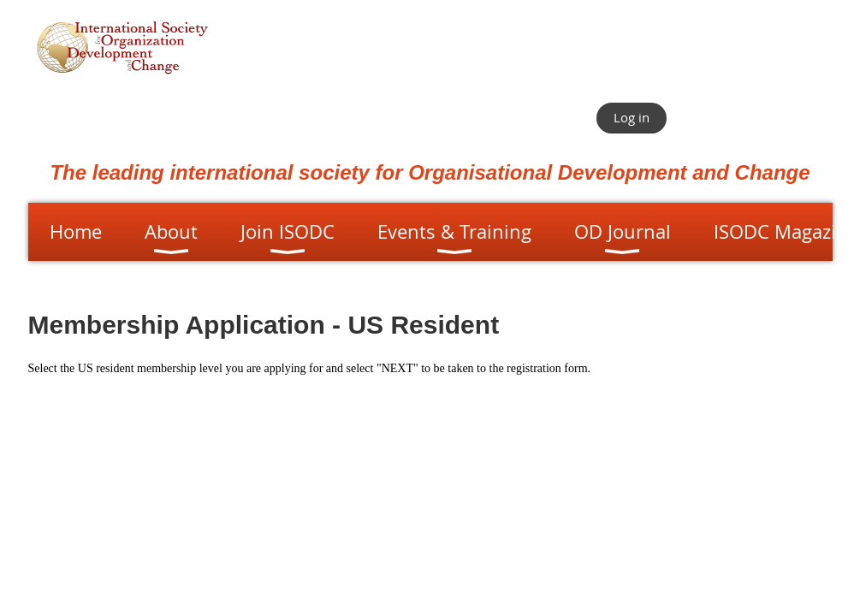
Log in (632, 117)
